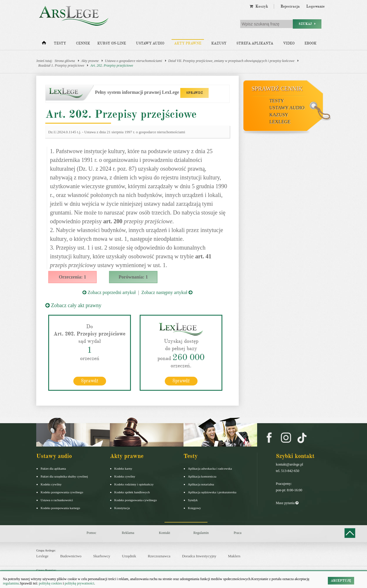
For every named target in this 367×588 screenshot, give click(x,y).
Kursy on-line (112, 43)
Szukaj (307, 24)
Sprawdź (90, 381)
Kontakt (165, 533)
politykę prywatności (79, 583)
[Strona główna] (44, 44)
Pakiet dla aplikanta (53, 468)
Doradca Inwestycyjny (199, 556)
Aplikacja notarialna (201, 484)
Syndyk (193, 500)
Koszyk (259, 6)
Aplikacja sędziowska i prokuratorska (212, 492)
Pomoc (91, 533)
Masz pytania (287, 503)
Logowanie (315, 6)
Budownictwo (71, 556)
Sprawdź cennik (277, 89)
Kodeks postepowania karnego (60, 508)
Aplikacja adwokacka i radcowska (210, 468)
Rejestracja (290, 6)
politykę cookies (50, 583)
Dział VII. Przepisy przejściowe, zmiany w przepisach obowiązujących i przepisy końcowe (231, 61)
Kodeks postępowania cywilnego (62, 492)
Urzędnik (129, 556)
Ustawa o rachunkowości (57, 500)
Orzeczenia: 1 (72, 277)
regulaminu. (11, 583)
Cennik (83, 43)
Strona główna (65, 61)
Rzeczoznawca (159, 556)
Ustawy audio (150, 43)
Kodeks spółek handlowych (132, 492)
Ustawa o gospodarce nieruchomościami (134, 61)
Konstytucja (122, 508)
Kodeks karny (123, 468)
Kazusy (219, 43)
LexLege (280, 122)
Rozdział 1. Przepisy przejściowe (61, 65)
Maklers (234, 556)
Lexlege (42, 556)
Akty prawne (188, 43)
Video (289, 43)
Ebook (310, 43)
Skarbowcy (102, 556)
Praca (238, 533)
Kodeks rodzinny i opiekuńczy (134, 484)
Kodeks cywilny (51, 484)
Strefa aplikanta (255, 43)
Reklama (128, 533)
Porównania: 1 (133, 277)
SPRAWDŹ (194, 93)
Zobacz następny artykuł (167, 292)
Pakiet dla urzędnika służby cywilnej (64, 476)
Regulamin (201, 533)
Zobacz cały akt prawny (73, 305)
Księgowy (194, 508)
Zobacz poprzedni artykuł (109, 292)
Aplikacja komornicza (202, 476)
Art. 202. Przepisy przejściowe (112, 65)
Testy (60, 43)
